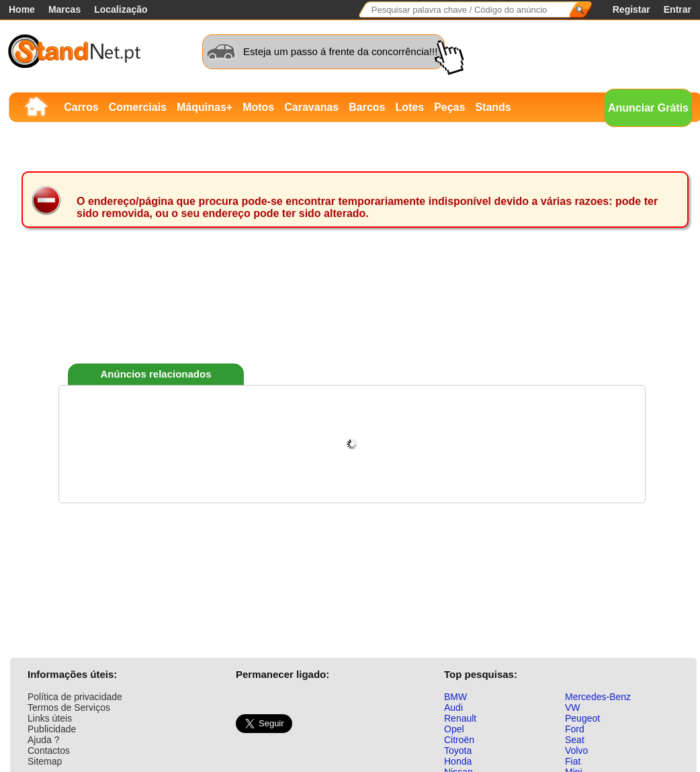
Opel (454, 729)
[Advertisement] (352, 315)
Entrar (677, 9)
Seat (575, 740)
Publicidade (52, 729)
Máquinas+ (205, 107)
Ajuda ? (43, 740)
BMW (455, 697)
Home (22, 9)
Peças (449, 107)
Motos (258, 107)
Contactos (49, 750)
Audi (453, 707)
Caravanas (311, 107)
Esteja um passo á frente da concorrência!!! (340, 51)
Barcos (367, 107)
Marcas (64, 9)
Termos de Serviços (69, 707)
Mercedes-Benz (598, 697)
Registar (631, 9)
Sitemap (45, 761)
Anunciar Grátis (648, 108)
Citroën (459, 740)
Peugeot (582, 718)
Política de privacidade (75, 697)
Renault (460, 718)
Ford (575, 729)
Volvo (576, 750)
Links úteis (50, 718)
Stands (493, 107)
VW (573, 707)
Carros (81, 107)
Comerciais (138, 107)
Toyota (458, 750)
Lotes (409, 107)
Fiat (573, 761)
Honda (458, 761)
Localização (121, 9)
